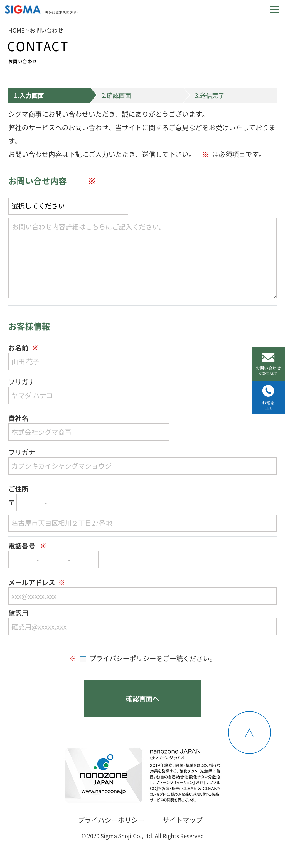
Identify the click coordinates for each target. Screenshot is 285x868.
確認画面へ (142, 699)
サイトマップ (183, 820)
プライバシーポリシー (111, 820)
